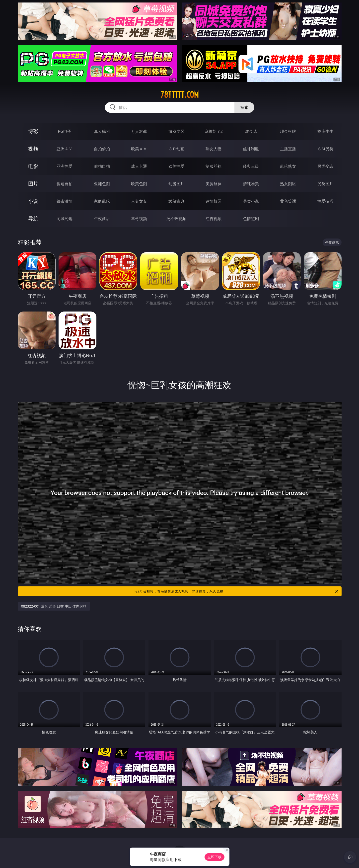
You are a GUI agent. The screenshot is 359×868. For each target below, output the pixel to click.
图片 (33, 184)
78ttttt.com (180, 95)
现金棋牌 (288, 131)
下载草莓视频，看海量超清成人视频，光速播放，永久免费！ (236, 591)
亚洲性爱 (65, 166)
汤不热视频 (176, 219)
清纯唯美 (251, 184)
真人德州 (102, 131)
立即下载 (215, 857)
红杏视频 (214, 219)
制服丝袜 (214, 166)
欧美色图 (139, 184)
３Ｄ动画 (176, 149)
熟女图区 (288, 184)
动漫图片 (176, 184)
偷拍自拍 (102, 166)
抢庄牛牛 (325, 131)
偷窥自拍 (65, 184)
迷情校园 (214, 201)
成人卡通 (139, 166)
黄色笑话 (288, 201)
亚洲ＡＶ (65, 149)
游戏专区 (176, 131)
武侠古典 (176, 201)
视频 (33, 149)
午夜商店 (102, 219)
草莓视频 (139, 219)
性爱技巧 (325, 201)
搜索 (244, 107)
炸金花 (251, 131)
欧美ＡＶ (139, 149)
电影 (33, 166)
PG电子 (65, 131)
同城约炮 (65, 219)
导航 (33, 218)
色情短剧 (251, 219)
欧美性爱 (176, 166)
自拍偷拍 (102, 149)
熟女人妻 (214, 149)
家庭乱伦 (102, 201)
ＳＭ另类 (325, 149)
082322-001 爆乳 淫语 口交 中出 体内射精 (54, 606)
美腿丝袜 (214, 184)
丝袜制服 (251, 149)
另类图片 (325, 184)
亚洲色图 (102, 184)
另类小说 (251, 201)
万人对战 (139, 131)
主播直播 (288, 149)
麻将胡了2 (214, 131)
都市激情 (65, 201)
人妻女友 (139, 201)
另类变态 (325, 166)
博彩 (33, 131)
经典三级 (251, 166)
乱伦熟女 (288, 166)
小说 (33, 201)
